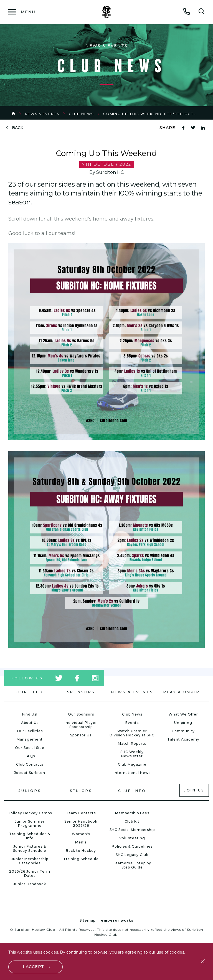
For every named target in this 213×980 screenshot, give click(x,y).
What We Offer (183, 714)
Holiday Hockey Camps (30, 813)
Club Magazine (132, 764)
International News (132, 773)
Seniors (81, 791)
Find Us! (30, 714)
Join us (194, 790)
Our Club (30, 692)
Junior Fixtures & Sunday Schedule (30, 848)
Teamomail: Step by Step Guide (132, 865)
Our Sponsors (81, 714)
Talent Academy (183, 739)
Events (132, 723)
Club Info (132, 791)
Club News (81, 114)
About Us (30, 723)
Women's (81, 834)
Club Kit (132, 821)
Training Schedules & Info (30, 836)
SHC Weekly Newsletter (132, 754)
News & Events (42, 114)
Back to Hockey (81, 851)
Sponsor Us (81, 735)
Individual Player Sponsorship (81, 725)
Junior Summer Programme (30, 823)
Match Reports (132, 743)
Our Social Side (30, 748)
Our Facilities (30, 731)
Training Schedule (81, 859)
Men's (81, 842)
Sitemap (88, 920)
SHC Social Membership (132, 830)
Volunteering (132, 838)
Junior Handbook (30, 884)
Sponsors (81, 692)
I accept (33, 967)
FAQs (30, 756)
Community (183, 731)
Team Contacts (81, 813)
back (18, 128)
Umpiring (183, 723)
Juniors (30, 791)
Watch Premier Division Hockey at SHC (132, 733)
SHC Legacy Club (132, 855)
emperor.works (117, 920)
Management (30, 739)
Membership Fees (132, 813)
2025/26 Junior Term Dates (30, 873)
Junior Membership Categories (30, 861)
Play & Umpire (183, 692)
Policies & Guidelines (132, 846)
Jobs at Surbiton (30, 773)
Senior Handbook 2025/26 (81, 823)
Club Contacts (30, 764)
